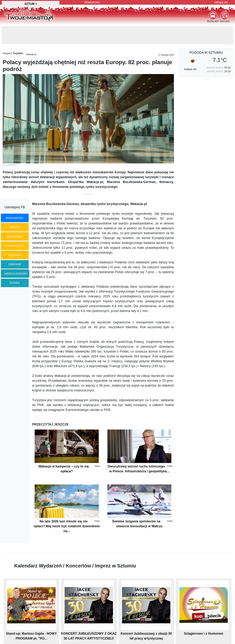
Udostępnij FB (15, 207)
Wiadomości (92, 2)
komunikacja (15, 246)
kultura (15, 255)
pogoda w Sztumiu (206, 53)
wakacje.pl (31, 54)
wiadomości (15, 218)
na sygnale (15, 236)
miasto (15, 227)
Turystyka (18, 53)
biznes (15, 283)
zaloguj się (221, 2)
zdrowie (15, 264)
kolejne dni (190, 69)
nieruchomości (16, 274)
